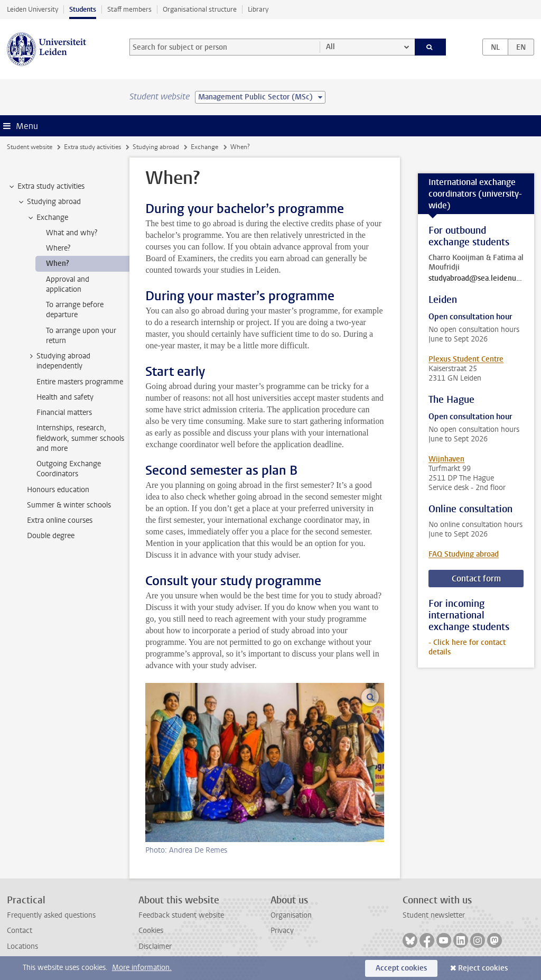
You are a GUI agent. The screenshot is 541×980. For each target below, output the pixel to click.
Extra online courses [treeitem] (60, 520)
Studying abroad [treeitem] (49, 202)
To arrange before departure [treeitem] (75, 310)
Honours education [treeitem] (58, 490)
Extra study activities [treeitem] (46, 187)
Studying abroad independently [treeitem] (58, 361)
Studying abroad (156, 147)
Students (83, 9)
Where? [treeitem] (58, 248)
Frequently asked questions (51, 915)
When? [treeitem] (58, 264)
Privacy (282, 931)
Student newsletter (434, 915)
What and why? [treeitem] (72, 233)
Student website (30, 147)
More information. (142, 968)
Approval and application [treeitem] (68, 284)
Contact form (476, 579)
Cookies (151, 931)
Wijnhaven (446, 459)
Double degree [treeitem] (51, 536)
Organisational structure (200, 9)
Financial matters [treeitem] (64, 413)
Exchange (204, 147)
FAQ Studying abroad (464, 554)
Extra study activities (92, 147)
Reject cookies (483, 968)
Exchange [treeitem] (47, 218)
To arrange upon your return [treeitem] (81, 336)
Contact (20, 931)
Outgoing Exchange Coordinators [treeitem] (69, 469)
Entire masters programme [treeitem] (80, 382)
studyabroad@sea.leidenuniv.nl (476, 279)
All (330, 47)
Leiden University (32, 9)
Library (258, 9)
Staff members (129, 9)
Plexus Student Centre (466, 359)
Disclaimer (155, 946)
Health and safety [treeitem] (65, 397)
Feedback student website (181, 915)
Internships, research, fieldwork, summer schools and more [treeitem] (80, 438)
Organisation (291, 915)
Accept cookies (401, 968)
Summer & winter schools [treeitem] (69, 505)
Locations (22, 946)
